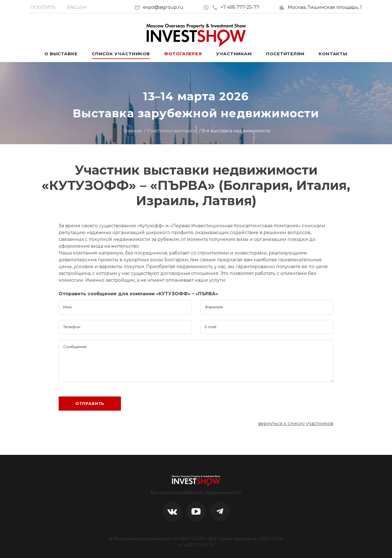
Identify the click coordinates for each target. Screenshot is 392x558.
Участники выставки (172, 131)
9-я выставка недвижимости (236, 131)
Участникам (234, 54)
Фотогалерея (183, 54)
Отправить (90, 404)
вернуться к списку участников (296, 424)
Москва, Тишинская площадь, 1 (325, 7)
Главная (132, 131)
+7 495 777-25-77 (236, 7)
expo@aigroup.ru (163, 7)
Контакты (333, 54)
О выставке (61, 54)
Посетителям (285, 54)
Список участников (121, 54)
